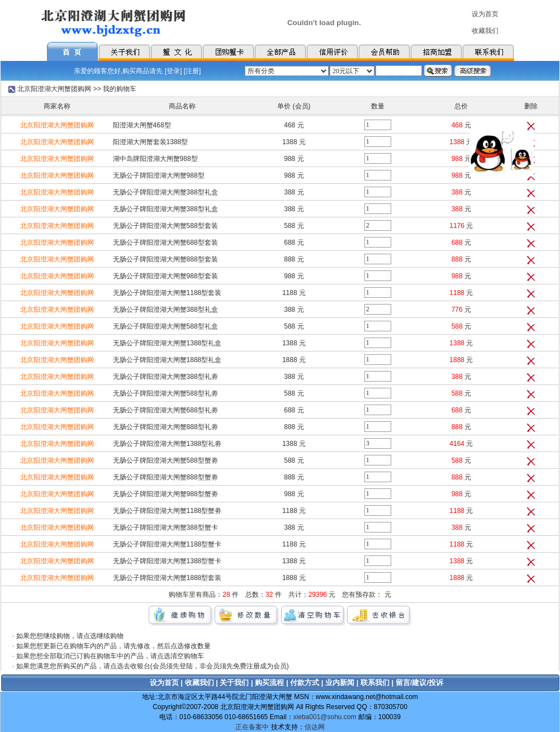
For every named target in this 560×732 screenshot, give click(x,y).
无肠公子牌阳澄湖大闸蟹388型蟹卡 (165, 527)
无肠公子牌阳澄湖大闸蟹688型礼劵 (165, 410)
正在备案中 (252, 727)
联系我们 (375, 683)
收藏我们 (200, 683)
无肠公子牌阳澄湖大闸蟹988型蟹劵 (165, 494)
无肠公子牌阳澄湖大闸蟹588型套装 (165, 226)
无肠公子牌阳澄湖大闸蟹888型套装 (165, 259)
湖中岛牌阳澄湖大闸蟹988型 (155, 159)
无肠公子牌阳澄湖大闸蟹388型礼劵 (165, 377)
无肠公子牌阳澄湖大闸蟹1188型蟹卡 (167, 544)
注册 (192, 71)
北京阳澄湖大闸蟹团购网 (54, 89)
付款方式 (305, 683)
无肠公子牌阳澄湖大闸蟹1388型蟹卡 (167, 561)
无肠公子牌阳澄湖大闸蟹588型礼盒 (165, 326)
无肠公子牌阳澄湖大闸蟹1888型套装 (167, 578)
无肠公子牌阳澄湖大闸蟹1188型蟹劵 (167, 511)
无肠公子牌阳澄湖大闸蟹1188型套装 (167, 293)
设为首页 (164, 683)
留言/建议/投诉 (419, 683)
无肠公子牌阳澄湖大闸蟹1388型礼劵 (167, 444)
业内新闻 (340, 683)
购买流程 (269, 683)
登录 (173, 71)
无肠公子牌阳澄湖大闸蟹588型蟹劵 (165, 460)
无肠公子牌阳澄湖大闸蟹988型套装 (165, 276)
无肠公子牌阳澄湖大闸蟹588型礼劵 (165, 393)
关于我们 (234, 683)
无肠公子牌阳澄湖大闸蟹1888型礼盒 (167, 360)
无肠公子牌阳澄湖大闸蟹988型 (159, 175)
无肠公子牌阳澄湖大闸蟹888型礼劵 (165, 427)
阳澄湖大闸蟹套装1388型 (151, 142)
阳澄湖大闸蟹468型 (142, 125)
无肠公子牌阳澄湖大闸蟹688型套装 (165, 243)
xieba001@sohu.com (325, 717)
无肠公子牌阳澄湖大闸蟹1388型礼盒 (167, 343)
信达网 (315, 727)
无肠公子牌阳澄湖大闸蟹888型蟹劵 (165, 477)
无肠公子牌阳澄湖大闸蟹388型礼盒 (165, 192)
